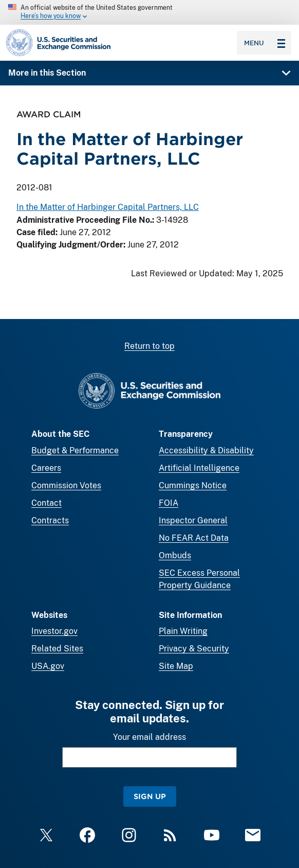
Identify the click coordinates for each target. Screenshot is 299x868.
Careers (46, 468)
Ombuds (175, 555)
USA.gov (48, 666)
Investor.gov (54, 631)
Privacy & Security (194, 649)
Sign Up (150, 796)
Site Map (176, 666)
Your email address (149, 737)
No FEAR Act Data (194, 538)
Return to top (149, 346)
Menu (265, 43)
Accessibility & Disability (206, 450)
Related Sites (57, 649)
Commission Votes (66, 485)
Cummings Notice (193, 485)
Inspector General (193, 520)
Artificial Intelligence (199, 468)
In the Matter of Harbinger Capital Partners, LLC (108, 207)
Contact (46, 503)
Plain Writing (183, 631)
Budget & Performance (75, 450)
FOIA (169, 503)
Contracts (50, 520)
